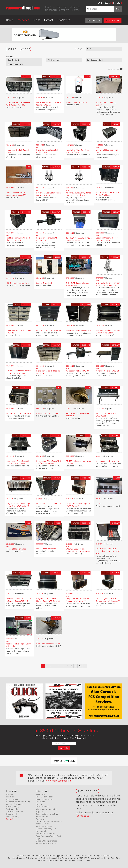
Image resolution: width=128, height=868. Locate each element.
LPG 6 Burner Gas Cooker (46, 549)
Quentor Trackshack (44, 283)
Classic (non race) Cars (46, 829)
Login (107, 3)
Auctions (40, 819)
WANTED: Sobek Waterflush (77, 102)
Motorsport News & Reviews (49, 821)
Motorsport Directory (45, 834)
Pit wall (99, 504)
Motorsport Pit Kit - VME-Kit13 (49, 330)
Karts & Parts (42, 816)
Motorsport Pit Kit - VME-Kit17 (19, 414)
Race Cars (40, 794)
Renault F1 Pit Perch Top (16, 549)
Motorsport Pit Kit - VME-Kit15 (78, 331)
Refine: (9, 57)
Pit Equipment (42, 807)
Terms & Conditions (15, 812)
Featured (10, 797)
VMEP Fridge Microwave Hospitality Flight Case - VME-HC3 (108, 551)
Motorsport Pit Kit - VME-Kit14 (108, 461)
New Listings (12, 799)
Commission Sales (14, 804)
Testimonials (12, 809)
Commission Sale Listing (47, 814)
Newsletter (63, 20)
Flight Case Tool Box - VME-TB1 (49, 504)
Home (10, 20)
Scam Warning (13, 816)
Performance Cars (44, 826)
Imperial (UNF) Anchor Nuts (48, 414)
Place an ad (113, 20)
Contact (49, 20)
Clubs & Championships (46, 841)
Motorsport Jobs (43, 824)
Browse (10, 794)
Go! (118, 9)
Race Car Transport (44, 799)
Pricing (37, 20)
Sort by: (79, 49)
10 (80, 666)
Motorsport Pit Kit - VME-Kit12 (78, 371)
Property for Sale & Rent (47, 843)
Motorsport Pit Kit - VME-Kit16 (108, 371)
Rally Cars (40, 802)
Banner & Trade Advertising (18, 802)
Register (117, 3)
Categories (23, 20)
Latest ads (94, 20)
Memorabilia (42, 831)
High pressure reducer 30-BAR (49, 644)
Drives (39, 804)
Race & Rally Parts (44, 797)
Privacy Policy (13, 807)
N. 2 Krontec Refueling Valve (18, 283)
